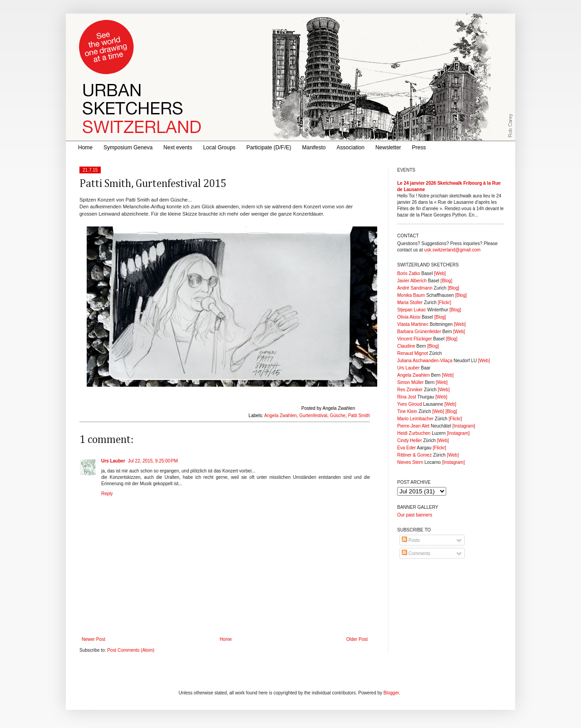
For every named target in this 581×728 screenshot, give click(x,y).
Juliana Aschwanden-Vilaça (425, 361)
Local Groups (219, 148)
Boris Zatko (409, 273)
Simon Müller (410, 382)
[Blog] (447, 281)
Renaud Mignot (413, 353)
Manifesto (314, 148)
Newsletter (388, 148)
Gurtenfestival (313, 416)
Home (85, 148)
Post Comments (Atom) (131, 650)
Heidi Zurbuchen (414, 433)
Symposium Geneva (128, 148)
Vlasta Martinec (413, 324)
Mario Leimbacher (415, 419)
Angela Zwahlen (281, 416)
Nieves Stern (410, 462)
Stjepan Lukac (411, 310)
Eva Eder (406, 448)
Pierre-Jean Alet (413, 426)
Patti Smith (359, 416)
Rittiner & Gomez (414, 455)
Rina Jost (407, 397)
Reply (107, 494)
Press (419, 148)
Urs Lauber (113, 461)
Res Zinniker (410, 390)
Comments (416, 553)
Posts (411, 540)
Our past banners (415, 515)
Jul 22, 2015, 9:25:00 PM (153, 461)
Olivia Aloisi (409, 317)
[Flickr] (444, 303)
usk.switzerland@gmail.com (452, 250)
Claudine (406, 346)
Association (351, 148)
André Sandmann (415, 288)
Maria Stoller (410, 303)
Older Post (357, 639)
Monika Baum (411, 295)
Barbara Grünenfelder (419, 332)
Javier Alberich (412, 281)
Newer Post (94, 639)
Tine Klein (407, 411)
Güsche (338, 416)
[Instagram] (464, 426)
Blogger (391, 693)
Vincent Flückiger (415, 339)
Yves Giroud (409, 404)
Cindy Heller (409, 440)
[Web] (440, 273)
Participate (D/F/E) (269, 148)
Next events (178, 148)
